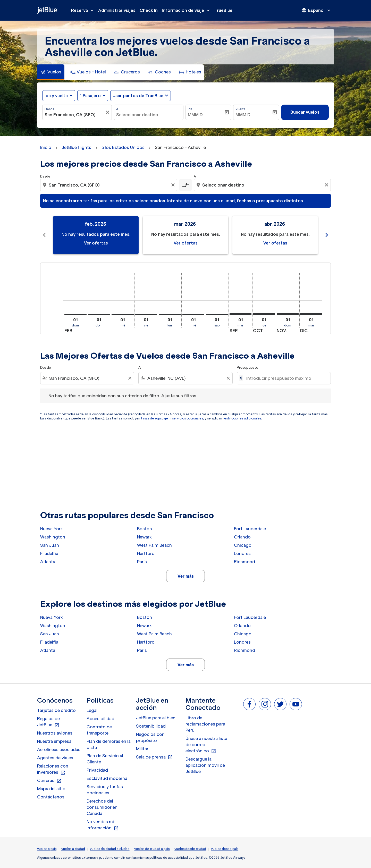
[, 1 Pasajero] (90, 96)
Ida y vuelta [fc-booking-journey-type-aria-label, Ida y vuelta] (56, 96)
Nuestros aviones (55, 733)
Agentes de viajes (55, 758)
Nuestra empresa (54, 741)
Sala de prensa (154, 757)
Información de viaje (187, 10)
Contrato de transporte (99, 730)
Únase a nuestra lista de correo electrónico (206, 745)
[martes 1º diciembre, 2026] (311, 314)
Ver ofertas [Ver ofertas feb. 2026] (96, 243)
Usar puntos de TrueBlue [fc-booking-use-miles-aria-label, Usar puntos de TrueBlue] (138, 96)
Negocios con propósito (150, 737)
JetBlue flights (76, 147)
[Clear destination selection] (327, 185)
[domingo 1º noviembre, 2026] (288, 314)
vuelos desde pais (225, 849)
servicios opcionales (188, 418)
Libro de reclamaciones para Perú (205, 724)
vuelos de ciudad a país (152, 849)
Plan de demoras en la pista (109, 744)
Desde (50, 109)
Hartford (146, 553)
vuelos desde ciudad (190, 849)
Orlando (242, 537)
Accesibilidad (100, 719)
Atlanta (48, 562)
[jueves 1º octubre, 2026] (264, 314)
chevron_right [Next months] (327, 235)
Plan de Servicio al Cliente (105, 759)
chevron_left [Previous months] (44, 235)
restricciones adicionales (242, 418)
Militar (142, 749)
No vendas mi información (103, 825)
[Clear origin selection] (174, 185)
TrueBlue (223, 10)
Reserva (84, 10)
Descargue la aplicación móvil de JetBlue (205, 765)
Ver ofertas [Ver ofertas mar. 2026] (186, 243)
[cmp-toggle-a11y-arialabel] (185, 185)
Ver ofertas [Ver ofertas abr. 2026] (275, 243)
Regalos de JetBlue (48, 722)
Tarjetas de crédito (56, 710)
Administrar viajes (117, 10)
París (142, 562)
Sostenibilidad (151, 726)
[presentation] (316, 10)
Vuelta (241, 109)
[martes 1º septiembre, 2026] (241, 314)
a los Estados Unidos (123, 147)
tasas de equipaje (154, 418)
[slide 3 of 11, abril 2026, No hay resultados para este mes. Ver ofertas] (275, 235)
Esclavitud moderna (107, 778)
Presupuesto (248, 368)
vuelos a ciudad (73, 849)
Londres (242, 553)
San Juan (50, 545)
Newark (144, 537)
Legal (92, 710)
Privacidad (97, 770)
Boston (145, 529)
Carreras (49, 781)
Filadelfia (49, 553)
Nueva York (52, 529)
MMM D (195, 115)
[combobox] (74, 115)
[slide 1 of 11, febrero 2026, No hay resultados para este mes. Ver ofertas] (96, 235)
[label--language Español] (316, 10)
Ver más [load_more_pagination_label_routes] (186, 576)
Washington (53, 537)
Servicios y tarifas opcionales (105, 790)
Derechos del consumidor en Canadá (102, 807)
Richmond (244, 562)
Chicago (243, 545)
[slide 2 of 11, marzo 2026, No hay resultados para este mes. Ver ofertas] (185, 235)
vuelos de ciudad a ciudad (110, 849)
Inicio (46, 147)
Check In (149, 10)
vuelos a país (47, 849)
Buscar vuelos (305, 112)
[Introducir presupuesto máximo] (286, 378)
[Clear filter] (130, 378)
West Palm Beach (154, 545)
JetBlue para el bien (156, 718)
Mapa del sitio (51, 789)
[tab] (51, 72)
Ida (190, 109)
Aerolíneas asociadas (59, 749)
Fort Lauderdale (250, 529)
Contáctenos (51, 797)
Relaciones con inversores (53, 769)
